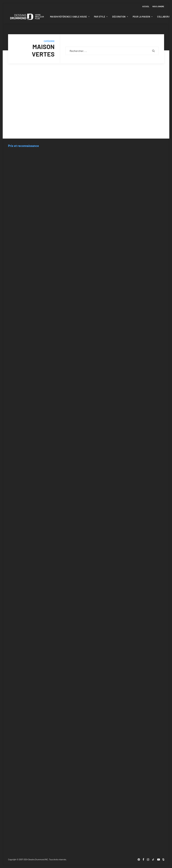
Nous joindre (158, 6)
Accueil (146, 6)
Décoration (120, 17)
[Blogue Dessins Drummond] (27, 17)
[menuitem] (146, 6)
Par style (101, 17)
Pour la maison (143, 17)
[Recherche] (112, 51)
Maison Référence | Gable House (70, 17)
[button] (153, 51)
